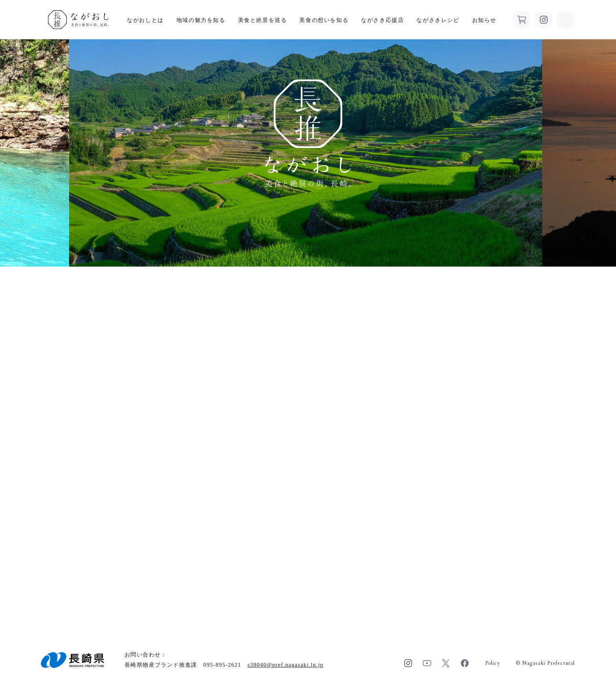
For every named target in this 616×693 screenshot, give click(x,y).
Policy (493, 663)
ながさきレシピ (438, 20)
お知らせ (484, 20)
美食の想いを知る (324, 20)
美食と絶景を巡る (263, 20)
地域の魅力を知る (201, 20)
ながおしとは (145, 20)
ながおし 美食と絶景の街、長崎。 (78, 20)
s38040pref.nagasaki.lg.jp (286, 665)
